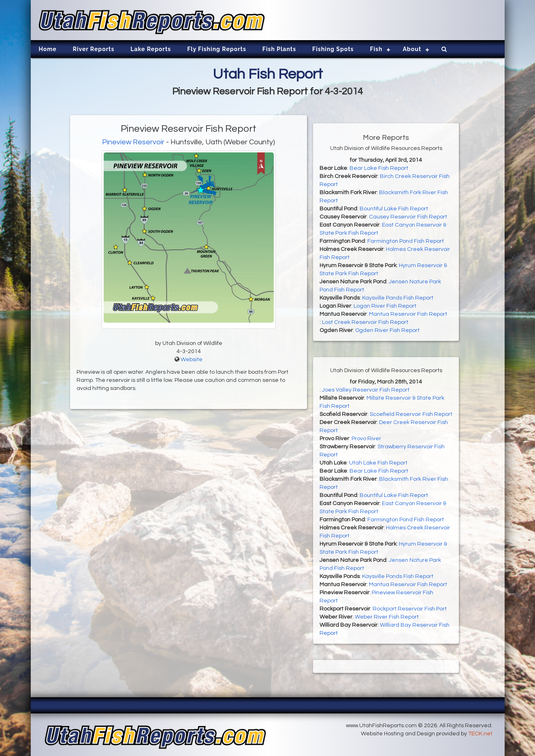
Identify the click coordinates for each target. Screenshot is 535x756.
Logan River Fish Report (385, 306)
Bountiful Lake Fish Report (394, 209)
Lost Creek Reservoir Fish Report (365, 322)
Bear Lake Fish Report (379, 168)
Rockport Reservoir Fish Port (410, 609)
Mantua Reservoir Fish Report (408, 314)
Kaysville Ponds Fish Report (398, 298)
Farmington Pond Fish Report (406, 241)
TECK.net (480, 734)
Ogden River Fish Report (387, 330)
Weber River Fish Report (387, 617)
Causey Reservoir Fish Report (408, 217)
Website (192, 360)
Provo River (366, 439)
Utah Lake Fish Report (378, 463)
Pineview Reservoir (133, 142)
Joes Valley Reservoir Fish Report (366, 390)
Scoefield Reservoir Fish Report (411, 414)
